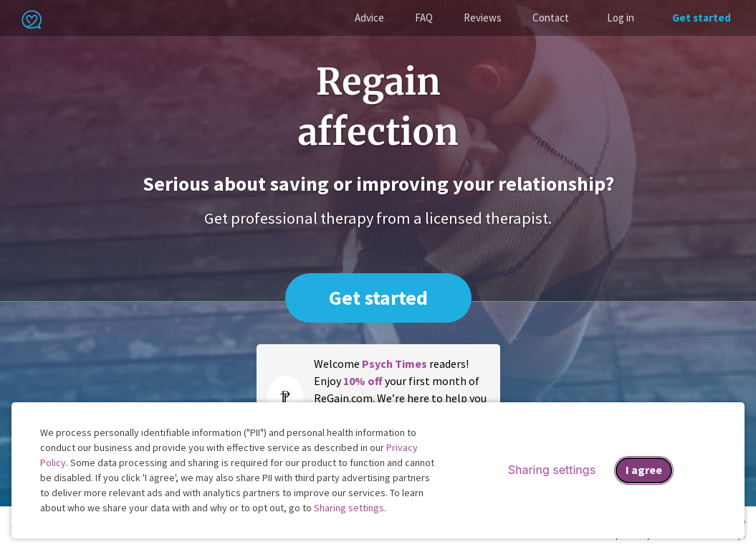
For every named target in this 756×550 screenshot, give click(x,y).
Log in (621, 18)
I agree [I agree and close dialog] (644, 470)
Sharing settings (349, 508)
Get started (702, 18)
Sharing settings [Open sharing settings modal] (552, 470)
